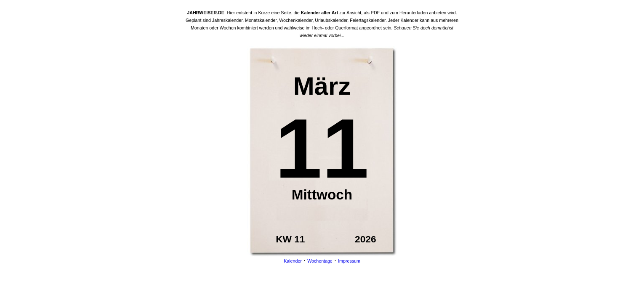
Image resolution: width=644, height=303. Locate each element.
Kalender (293, 261)
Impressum (349, 261)
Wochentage (320, 261)
